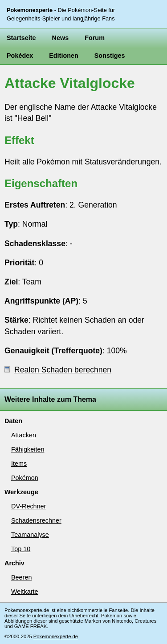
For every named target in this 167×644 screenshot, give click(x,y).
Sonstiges (110, 56)
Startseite (21, 38)
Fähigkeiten (28, 449)
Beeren (21, 577)
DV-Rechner (29, 506)
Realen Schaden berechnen (58, 370)
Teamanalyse (30, 535)
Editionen (64, 56)
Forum (95, 38)
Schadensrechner (36, 520)
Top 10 (21, 549)
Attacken (24, 435)
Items (19, 464)
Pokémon (25, 478)
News (61, 38)
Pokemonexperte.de (56, 636)
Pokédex (20, 56)
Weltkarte (25, 592)
